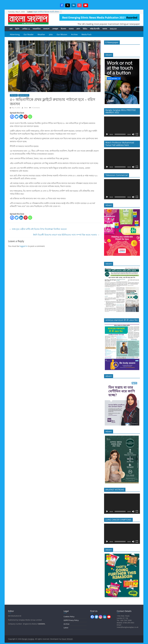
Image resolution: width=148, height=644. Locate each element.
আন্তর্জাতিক (37, 29)
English (113, 29)
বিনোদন (63, 29)
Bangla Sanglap (28, 19)
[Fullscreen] (137, 135)
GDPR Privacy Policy (71, 620)
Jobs (51, 35)
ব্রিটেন (17, 29)
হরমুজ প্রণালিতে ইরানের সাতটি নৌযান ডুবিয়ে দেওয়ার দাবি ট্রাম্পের (46, 13)
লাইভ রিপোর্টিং (95, 29)
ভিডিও (85, 29)
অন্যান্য (105, 29)
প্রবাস (78, 29)
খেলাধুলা (55, 29)
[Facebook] (12, 117)
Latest (66, 628)
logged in (24, 246)
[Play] (107, 135)
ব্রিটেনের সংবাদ (24, 95)
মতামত (71, 29)
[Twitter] (17, 117)
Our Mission (62, 35)
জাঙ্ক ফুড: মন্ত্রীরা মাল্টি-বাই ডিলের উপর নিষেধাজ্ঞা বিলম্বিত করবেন (38, 229)
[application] (122, 127)
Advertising (15, 35)
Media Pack (86, 35)
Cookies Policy (69, 617)
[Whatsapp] (30, 117)
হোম (11, 29)
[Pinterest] (26, 117)
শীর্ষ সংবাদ (14, 95)
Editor (26, 108)
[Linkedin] (21, 117)
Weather (41, 35)
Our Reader (29, 35)
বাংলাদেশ (46, 29)
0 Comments (35, 108)
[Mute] (133, 135)
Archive (74, 35)
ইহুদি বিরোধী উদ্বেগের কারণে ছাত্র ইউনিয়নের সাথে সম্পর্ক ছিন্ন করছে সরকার (66, 235)
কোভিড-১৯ (26, 29)
